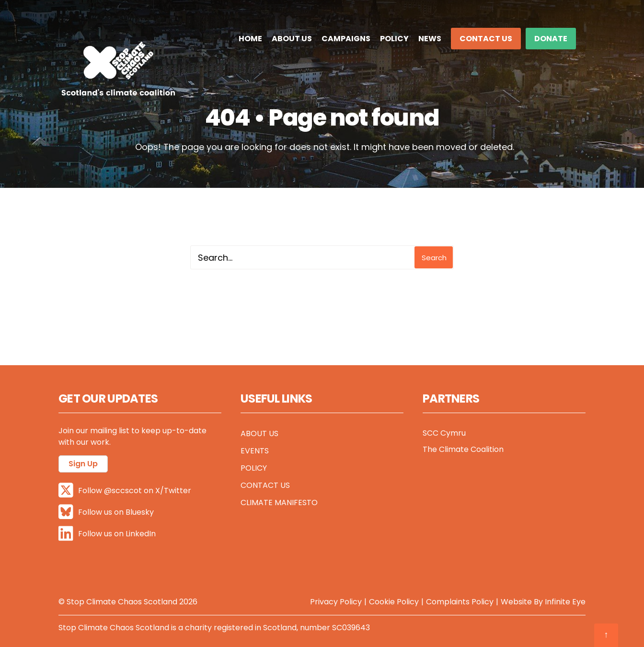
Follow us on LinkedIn (107, 534)
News (430, 39)
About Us (292, 39)
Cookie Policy (394, 602)
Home (250, 39)
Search (434, 258)
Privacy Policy (336, 602)
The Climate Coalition (463, 449)
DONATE (551, 39)
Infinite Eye (565, 602)
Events (255, 451)
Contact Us (486, 39)
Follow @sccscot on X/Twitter (125, 491)
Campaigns (346, 39)
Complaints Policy (460, 602)
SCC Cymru (444, 433)
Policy (394, 39)
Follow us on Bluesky (106, 512)
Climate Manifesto (279, 503)
